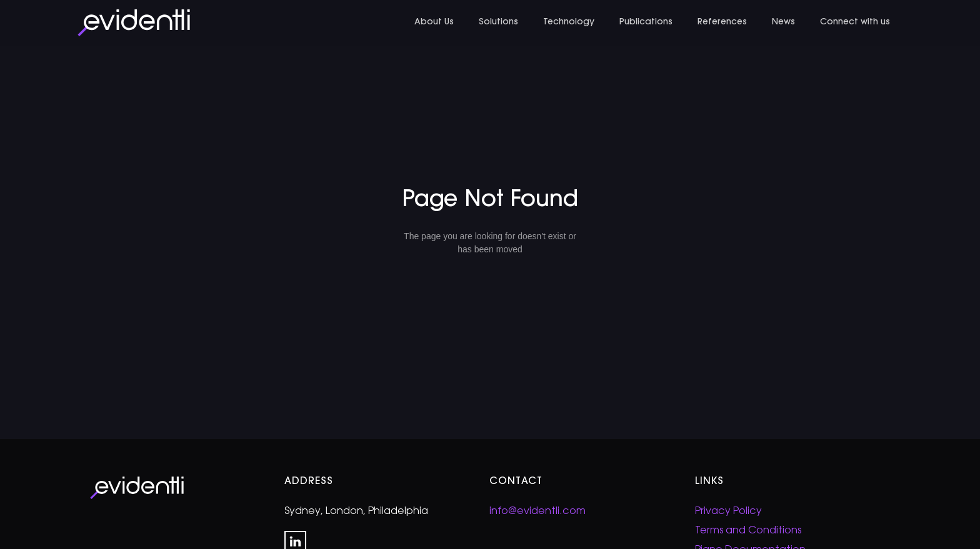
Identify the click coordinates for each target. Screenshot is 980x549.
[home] (134, 23)
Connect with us (855, 22)
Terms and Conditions (748, 531)
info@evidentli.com (537, 512)
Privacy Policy (728, 512)
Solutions (498, 22)
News (783, 22)
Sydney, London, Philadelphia (356, 512)
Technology (569, 22)
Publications (646, 22)
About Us (434, 22)
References (722, 22)
